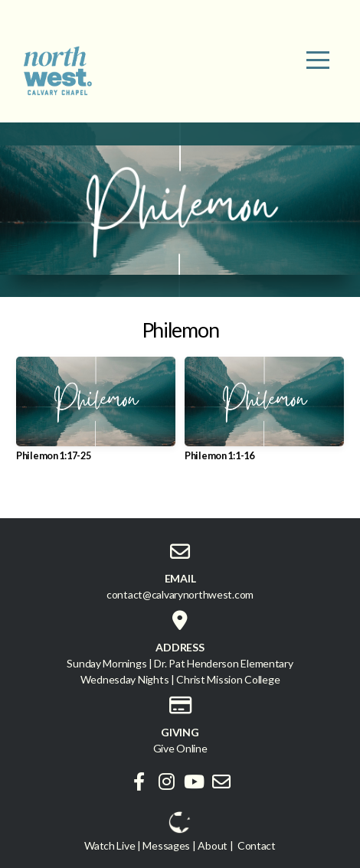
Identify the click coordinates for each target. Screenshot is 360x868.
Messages (166, 845)
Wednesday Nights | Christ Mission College (180, 679)
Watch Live (110, 845)
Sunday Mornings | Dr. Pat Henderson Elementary (180, 663)
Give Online (180, 748)
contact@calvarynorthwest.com (180, 594)
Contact (257, 845)
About (213, 845)
